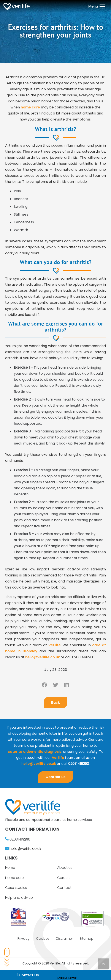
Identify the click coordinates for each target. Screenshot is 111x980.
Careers (64, 878)
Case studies (16, 888)
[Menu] (97, 6)
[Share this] (45, 685)
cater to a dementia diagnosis (35, 752)
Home (10, 868)
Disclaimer (64, 939)
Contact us (55, 777)
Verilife (55, 645)
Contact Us (28, 975)
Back (55, 702)
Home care (14, 878)
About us (65, 868)
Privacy (24, 939)
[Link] (17, 7)
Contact (64, 888)
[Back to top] (103, 964)
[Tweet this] (56, 685)
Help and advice (19, 898)
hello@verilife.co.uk (43, 657)
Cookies (43, 939)
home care (30, 107)
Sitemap (86, 939)
